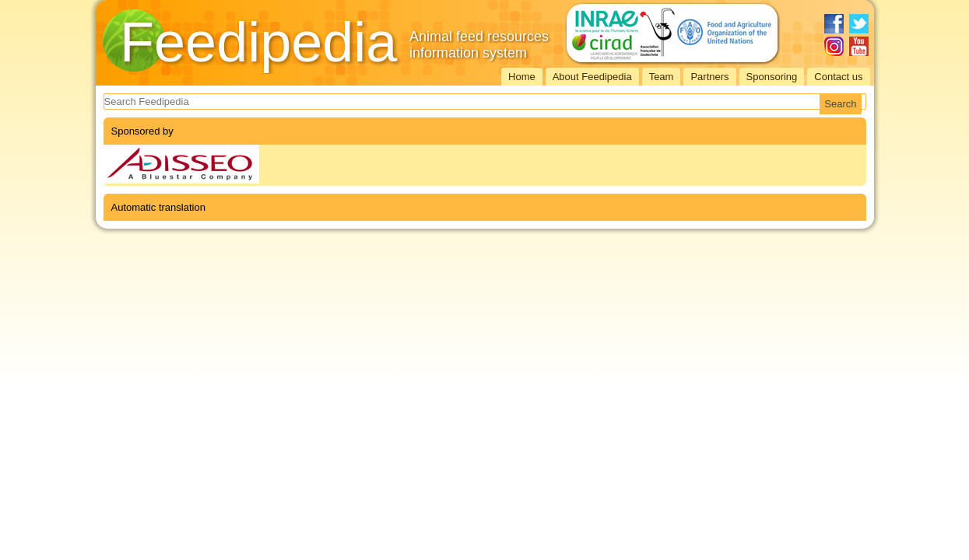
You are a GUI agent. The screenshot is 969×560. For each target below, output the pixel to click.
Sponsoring (772, 77)
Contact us (838, 77)
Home (522, 77)
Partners (709, 77)
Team (662, 77)
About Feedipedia (592, 77)
